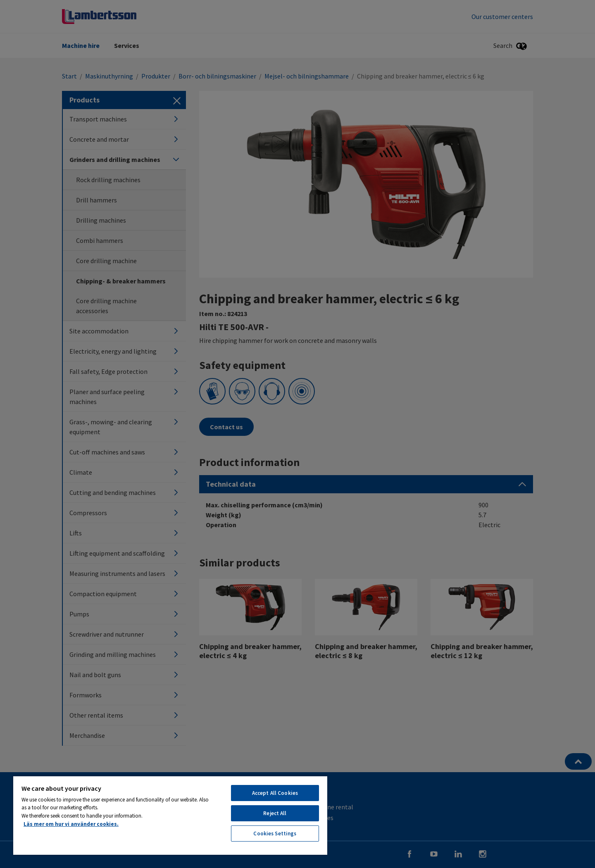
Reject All (275, 813)
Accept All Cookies (275, 793)
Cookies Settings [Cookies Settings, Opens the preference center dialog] (275, 834)
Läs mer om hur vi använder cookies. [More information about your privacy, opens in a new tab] (71, 824)
